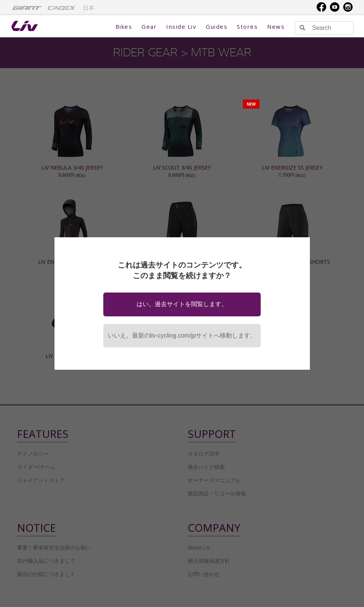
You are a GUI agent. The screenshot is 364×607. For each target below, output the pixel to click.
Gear (149, 26)
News (276, 26)
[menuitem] (27, 8)
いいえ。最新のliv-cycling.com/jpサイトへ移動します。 (182, 335)
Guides (217, 26)
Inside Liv (181, 26)
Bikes (124, 26)
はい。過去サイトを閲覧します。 (182, 304)
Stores (247, 26)
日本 (89, 8)
